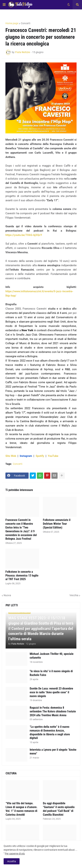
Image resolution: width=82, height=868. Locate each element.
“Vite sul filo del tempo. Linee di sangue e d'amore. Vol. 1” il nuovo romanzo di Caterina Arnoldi (22, 809)
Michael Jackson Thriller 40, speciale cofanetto (52, 656)
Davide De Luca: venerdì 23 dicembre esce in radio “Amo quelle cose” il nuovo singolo (51, 692)
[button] (4, 5)
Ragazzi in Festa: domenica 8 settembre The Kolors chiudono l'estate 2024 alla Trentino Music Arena (53, 711)
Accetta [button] (12, 861)
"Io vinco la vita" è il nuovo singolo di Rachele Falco (51, 673)
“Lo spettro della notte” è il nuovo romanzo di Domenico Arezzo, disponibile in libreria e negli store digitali (50, 732)
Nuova (7, 595)
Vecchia (74, 595)
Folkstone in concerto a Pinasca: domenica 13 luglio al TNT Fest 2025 (22, 576)
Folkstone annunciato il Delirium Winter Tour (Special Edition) (57, 524)
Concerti (26, 23)
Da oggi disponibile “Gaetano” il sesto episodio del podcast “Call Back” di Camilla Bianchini (59, 809)
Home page (12, 23)
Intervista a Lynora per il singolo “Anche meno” (53, 752)
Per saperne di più (15, 854)
